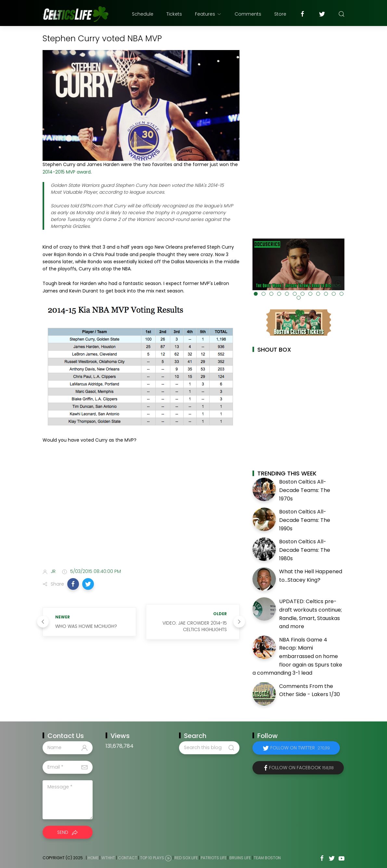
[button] (73, 584)
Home (93, 858)
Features (208, 14)
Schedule (143, 14)
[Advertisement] (141, 512)
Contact (128, 858)
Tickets (174, 14)
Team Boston (267, 858)
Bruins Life (240, 858)
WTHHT (108, 858)
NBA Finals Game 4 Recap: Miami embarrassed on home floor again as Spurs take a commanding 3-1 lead (297, 656)
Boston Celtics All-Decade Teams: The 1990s (305, 520)
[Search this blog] (209, 748)
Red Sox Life (186, 858)
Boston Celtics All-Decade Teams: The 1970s (305, 490)
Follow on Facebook (301, 768)
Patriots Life (214, 858)
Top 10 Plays (152, 858)
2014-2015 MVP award (67, 172)
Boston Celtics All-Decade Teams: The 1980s (305, 550)
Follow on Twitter (300, 748)
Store (280, 14)
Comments (248, 14)
